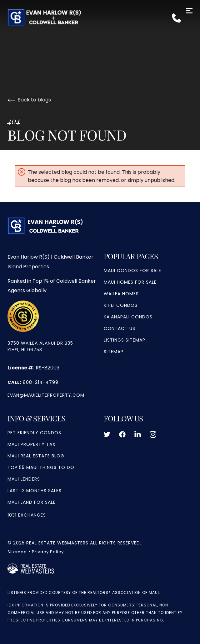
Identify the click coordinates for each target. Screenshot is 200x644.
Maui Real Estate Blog (36, 456)
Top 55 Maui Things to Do (41, 467)
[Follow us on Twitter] (107, 435)
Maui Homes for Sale (130, 282)
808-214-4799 (33, 382)
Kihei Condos (121, 305)
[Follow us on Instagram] (153, 435)
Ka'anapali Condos (128, 317)
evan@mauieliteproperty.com (46, 395)
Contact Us (120, 328)
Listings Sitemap (125, 340)
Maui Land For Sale (32, 502)
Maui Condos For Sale (132, 270)
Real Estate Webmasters (57, 543)
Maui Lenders (24, 479)
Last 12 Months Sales (35, 491)
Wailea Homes (121, 294)
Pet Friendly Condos (34, 433)
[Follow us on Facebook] (122, 435)
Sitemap (114, 352)
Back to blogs (29, 100)
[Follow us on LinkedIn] (138, 435)
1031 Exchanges (27, 515)
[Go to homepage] (100, 17)
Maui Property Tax (32, 444)
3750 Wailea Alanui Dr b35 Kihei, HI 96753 (40, 346)
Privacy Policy (48, 552)
